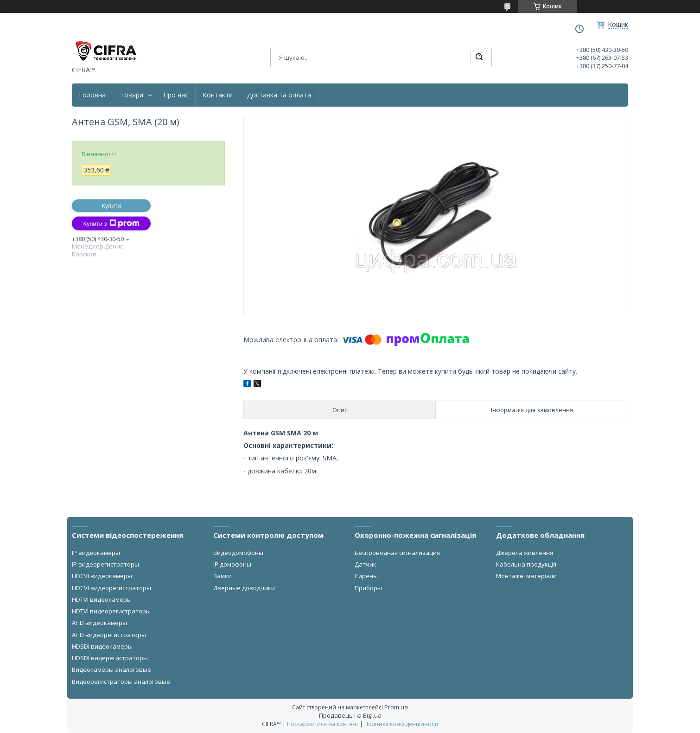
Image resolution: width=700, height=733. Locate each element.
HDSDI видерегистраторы (110, 658)
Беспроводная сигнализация (397, 553)
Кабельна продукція (526, 564)
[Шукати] (479, 57)
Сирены (366, 576)
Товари (132, 95)
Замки (223, 576)
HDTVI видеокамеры (102, 599)
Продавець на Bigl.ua (350, 715)
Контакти (218, 95)
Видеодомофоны (238, 553)
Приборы (368, 588)
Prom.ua (396, 707)
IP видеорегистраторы (105, 564)
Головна (92, 95)
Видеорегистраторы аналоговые (121, 682)
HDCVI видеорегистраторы (111, 588)
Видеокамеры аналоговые (111, 669)
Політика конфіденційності (401, 724)
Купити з (111, 223)
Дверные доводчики (244, 588)
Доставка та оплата (279, 95)
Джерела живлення (525, 553)
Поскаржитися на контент (323, 724)
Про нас (176, 95)
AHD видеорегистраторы (109, 635)
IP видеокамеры (96, 553)
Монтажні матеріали (526, 576)
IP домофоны (232, 564)
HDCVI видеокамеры (102, 576)
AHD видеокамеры (99, 623)
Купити (111, 206)
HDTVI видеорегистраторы (111, 611)
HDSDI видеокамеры (102, 646)
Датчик (366, 564)
